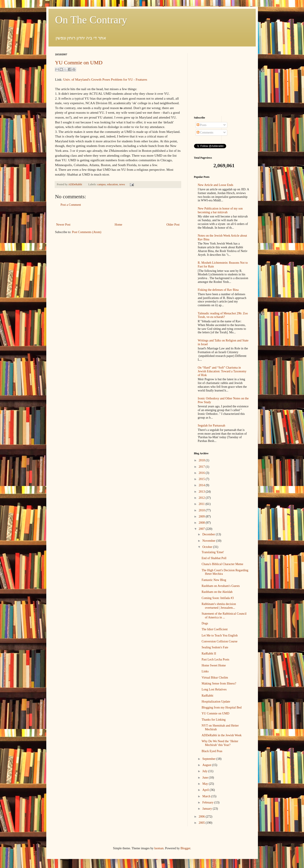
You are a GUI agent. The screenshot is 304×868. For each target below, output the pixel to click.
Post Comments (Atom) (87, 232)
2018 (202, 460)
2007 (202, 529)
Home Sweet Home (214, 665)
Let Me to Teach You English (220, 635)
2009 (202, 517)
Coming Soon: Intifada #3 (218, 598)
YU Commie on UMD (79, 63)
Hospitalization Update (216, 702)
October (208, 547)
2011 (202, 504)
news (122, 184)
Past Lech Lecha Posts (215, 659)
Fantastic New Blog (214, 580)
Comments (205, 133)
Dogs (205, 623)
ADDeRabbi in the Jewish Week (221, 735)
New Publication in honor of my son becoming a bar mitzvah (220, 210)
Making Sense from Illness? (219, 683)
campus (101, 184)
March (207, 796)
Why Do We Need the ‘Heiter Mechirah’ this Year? (220, 743)
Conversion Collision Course (219, 641)
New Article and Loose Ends (215, 185)
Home (118, 225)
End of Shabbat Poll (214, 558)
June (206, 778)
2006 (202, 817)
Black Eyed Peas (212, 751)
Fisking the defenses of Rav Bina (218, 290)
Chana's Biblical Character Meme (222, 564)
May (206, 784)
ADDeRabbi (75, 184)
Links (205, 671)
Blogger (185, 848)
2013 (202, 492)
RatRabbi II (209, 654)
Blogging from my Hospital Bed (221, 708)
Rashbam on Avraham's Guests (221, 586)
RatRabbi (207, 696)
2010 (202, 510)
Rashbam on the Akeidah (217, 592)
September (209, 759)
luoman (159, 848)
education (113, 184)
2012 (202, 498)
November (209, 541)
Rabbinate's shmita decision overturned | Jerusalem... (219, 606)
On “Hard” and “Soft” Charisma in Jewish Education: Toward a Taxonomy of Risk (222, 371)
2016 (202, 473)
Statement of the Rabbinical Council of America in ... (224, 616)
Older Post (173, 225)
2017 (202, 467)
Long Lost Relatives (214, 689)
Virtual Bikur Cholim (215, 678)
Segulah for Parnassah (211, 426)
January (208, 809)
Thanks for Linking (214, 720)
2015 (202, 479)
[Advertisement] (118, 215)
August (207, 765)
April (206, 790)
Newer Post (63, 225)
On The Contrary (91, 20)
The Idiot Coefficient (214, 629)
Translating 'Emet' (213, 552)
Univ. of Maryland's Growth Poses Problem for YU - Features (105, 79)
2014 (202, 485)
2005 (202, 823)
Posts (202, 125)
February (208, 802)
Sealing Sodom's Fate (215, 647)
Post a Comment (71, 205)
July (205, 771)
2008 (202, 523)
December (209, 534)
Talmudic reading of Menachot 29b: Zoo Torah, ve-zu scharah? (223, 315)
